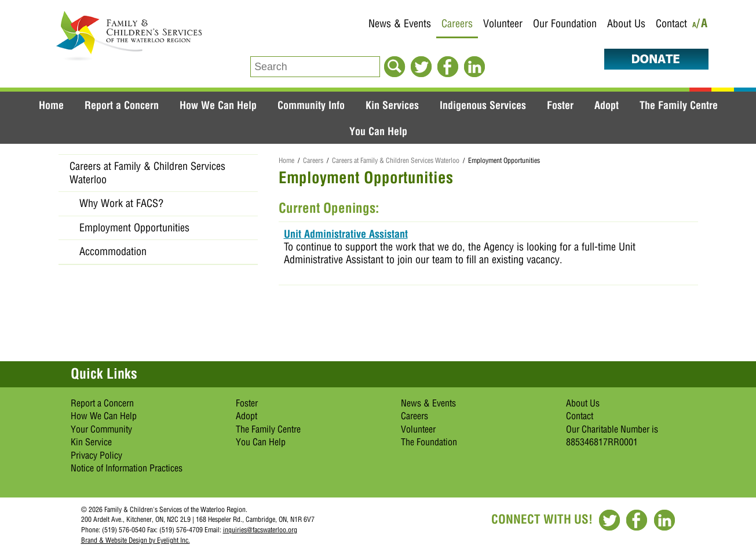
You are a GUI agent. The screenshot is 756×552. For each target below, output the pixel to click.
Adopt (607, 105)
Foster (560, 105)
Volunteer (503, 23)
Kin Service (91, 442)
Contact (671, 23)
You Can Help (378, 131)
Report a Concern (122, 105)
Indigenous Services (483, 105)
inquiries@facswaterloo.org (260, 530)
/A (702, 25)
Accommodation (113, 251)
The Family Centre (679, 105)
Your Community (101, 429)
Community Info (311, 105)
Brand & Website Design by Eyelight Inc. (136, 540)
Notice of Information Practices (127, 468)
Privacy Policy (96, 455)
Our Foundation (565, 23)
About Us (626, 23)
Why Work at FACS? (121, 203)
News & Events (400, 23)
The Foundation (429, 442)
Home (51, 105)
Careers (457, 23)
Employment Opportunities (134, 228)
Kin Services (392, 105)
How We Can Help (218, 105)
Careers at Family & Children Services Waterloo (396, 160)
